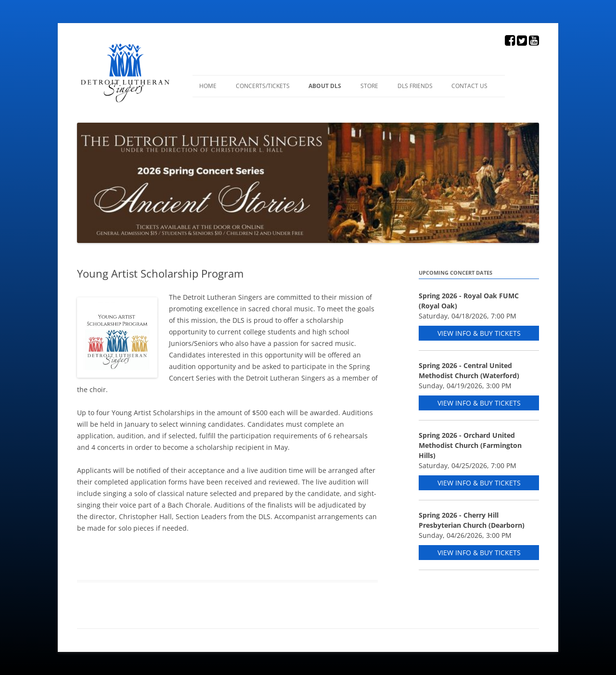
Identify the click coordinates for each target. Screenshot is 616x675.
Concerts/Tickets (263, 86)
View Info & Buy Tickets (479, 333)
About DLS (325, 86)
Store (369, 86)
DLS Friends (415, 86)
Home (208, 86)
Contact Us (469, 86)
